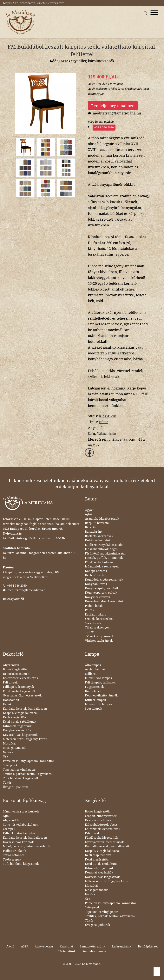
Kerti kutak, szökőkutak (20, 722)
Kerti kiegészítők (15, 717)
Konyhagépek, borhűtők (102, 588)
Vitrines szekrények (99, 641)
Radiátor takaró (96, 615)
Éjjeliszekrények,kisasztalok (105, 545)
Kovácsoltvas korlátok (18, 842)
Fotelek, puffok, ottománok (104, 558)
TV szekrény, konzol (99, 636)
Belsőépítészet (148, 946)
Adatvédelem (44, 946)
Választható (106, 434)
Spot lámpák (94, 709)
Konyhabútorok (96, 584)
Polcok (90, 610)
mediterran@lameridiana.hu (28, 590)
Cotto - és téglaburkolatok (21, 825)
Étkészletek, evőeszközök (21, 678)
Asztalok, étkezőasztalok (102, 519)
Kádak (7, 704)
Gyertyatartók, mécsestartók (22, 695)
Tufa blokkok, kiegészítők (21, 778)
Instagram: (13, 599)
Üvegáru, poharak (15, 787)
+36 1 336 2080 (104, 127)
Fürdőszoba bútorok (99, 562)
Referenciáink (122, 946)
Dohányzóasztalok (98, 540)
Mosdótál (9, 744)
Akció (10, 946)
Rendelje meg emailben (113, 106)
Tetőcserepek (12, 860)
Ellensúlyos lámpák (99, 678)
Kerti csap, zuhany (98, 855)
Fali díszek (10, 683)
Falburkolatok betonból (19, 833)
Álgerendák (11, 665)
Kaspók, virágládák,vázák (21, 713)
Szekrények (93, 623)
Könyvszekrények (98, 597)
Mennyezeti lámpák (99, 704)
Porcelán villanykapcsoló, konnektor (29, 761)
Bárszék (91, 527)
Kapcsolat (66, 946)
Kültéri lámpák (95, 700)
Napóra (8, 752)
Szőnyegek (10, 765)
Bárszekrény (94, 532)
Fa (102, 428)
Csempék (9, 829)
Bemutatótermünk (92, 946)
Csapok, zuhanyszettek (101, 816)
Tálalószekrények (97, 628)
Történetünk (67, 951)
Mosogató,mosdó (15, 748)
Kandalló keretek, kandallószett (25, 709)
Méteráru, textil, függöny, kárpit (25, 739)
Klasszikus (108, 416)
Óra (5, 756)
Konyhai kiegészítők (17, 730)
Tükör (89, 632)
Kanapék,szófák (96, 571)
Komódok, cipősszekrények (104, 580)
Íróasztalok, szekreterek (102, 567)
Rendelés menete (94, 951)
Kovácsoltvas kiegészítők (20, 735)
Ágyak (89, 510)
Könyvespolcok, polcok (101, 593)
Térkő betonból (14, 855)
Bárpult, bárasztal (97, 523)
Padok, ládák (94, 606)
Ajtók (89, 514)
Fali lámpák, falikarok (100, 683)
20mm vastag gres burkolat (22, 812)
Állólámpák (93, 665)
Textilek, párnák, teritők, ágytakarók (28, 774)
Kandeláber (93, 691)
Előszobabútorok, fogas (101, 549)
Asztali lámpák (95, 669)
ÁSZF (25, 946)
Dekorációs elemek (16, 674)
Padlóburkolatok (15, 851)
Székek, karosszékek (99, 619)
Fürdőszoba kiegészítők (19, 691)
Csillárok (91, 674)
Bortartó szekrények (99, 536)
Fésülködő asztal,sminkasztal (105, 554)
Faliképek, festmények (18, 687)
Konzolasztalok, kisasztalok (104, 601)
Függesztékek (94, 687)
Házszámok (11, 700)
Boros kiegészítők (15, 669)
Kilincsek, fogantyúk (17, 726)
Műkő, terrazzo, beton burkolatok (26, 846)
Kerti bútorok (95, 575)
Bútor (104, 422)
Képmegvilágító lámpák (101, 695)
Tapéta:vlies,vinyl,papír (19, 770)
